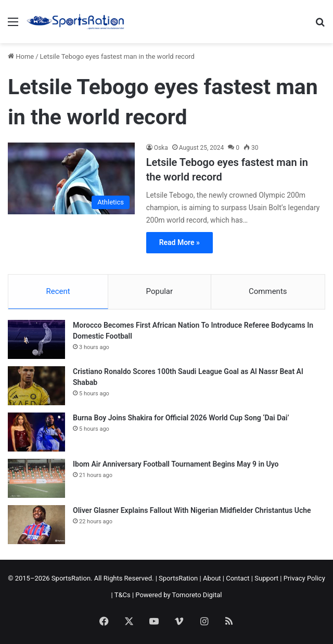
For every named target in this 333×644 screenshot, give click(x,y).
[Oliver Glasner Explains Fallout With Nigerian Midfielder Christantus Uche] (36, 525)
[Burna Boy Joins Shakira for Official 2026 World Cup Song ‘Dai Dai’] (36, 432)
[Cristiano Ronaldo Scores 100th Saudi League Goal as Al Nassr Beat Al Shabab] (36, 386)
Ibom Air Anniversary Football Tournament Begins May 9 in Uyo (176, 464)
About (212, 578)
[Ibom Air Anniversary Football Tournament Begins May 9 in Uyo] (36, 478)
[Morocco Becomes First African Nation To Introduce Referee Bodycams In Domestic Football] (36, 339)
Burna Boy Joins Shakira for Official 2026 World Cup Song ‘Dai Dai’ (181, 418)
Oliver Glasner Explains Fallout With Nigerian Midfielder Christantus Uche (192, 510)
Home (21, 56)
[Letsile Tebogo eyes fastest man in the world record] (71, 178)
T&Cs (123, 595)
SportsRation (178, 578)
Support (266, 578)
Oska (161, 148)
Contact (238, 578)
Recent (58, 291)
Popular (160, 291)
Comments (268, 291)
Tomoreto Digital (197, 595)
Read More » (180, 242)
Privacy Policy (304, 578)
